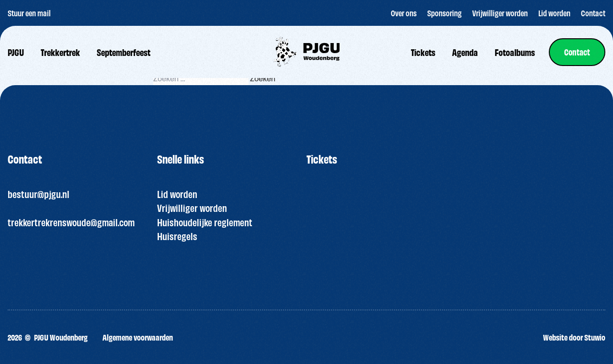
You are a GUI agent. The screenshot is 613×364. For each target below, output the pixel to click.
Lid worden (177, 194)
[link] (577, 52)
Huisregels (177, 236)
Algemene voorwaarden (138, 337)
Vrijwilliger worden (192, 208)
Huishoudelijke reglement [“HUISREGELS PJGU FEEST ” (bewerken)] (205, 222)
